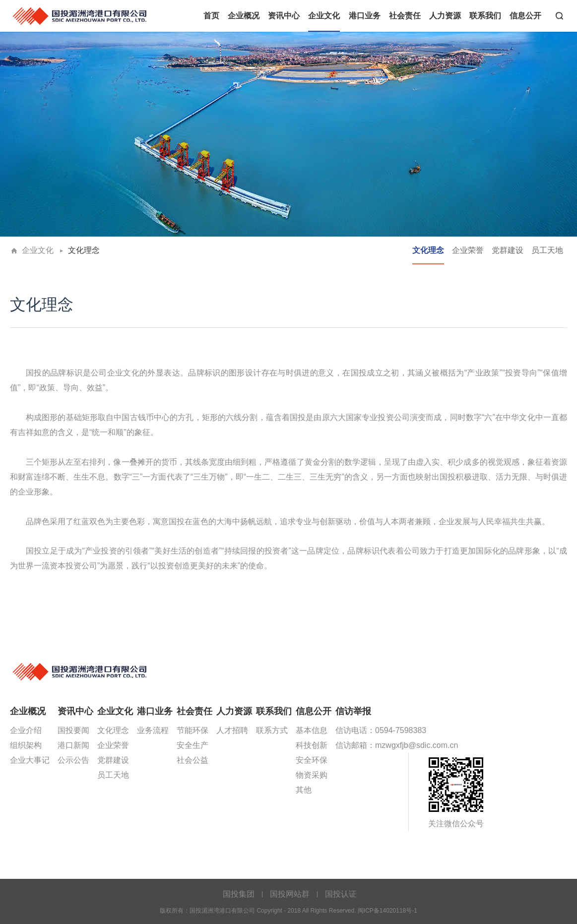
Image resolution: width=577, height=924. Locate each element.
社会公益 (192, 760)
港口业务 (365, 16)
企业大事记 (30, 760)
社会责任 (405, 16)
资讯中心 (284, 16)
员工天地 (547, 250)
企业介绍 (26, 730)
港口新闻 (73, 745)
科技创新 (312, 745)
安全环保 (312, 760)
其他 (304, 790)
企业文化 (324, 16)
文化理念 (84, 250)
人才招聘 (232, 730)
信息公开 (525, 16)
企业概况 (244, 16)
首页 (211, 16)
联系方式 (272, 730)
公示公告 (73, 760)
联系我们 (485, 16)
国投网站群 (290, 894)
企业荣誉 (468, 250)
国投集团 (239, 894)
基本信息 (312, 730)
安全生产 (192, 745)
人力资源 (445, 16)
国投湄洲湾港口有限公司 (81, 15)
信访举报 (353, 711)
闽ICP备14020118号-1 (387, 911)
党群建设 (508, 250)
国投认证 (341, 894)
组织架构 (26, 745)
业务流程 (153, 730)
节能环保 (192, 730)
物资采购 (312, 775)
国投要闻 (73, 730)
